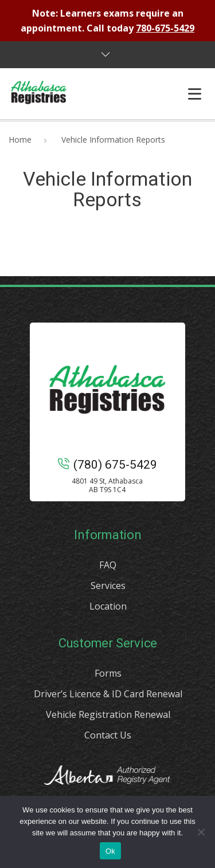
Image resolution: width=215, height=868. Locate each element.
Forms (108, 673)
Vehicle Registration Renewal (108, 714)
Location (108, 606)
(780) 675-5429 (107, 465)
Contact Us (108, 735)
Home (20, 140)
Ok (110, 851)
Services (108, 586)
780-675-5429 (165, 28)
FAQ (108, 565)
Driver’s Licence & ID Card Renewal (108, 694)
